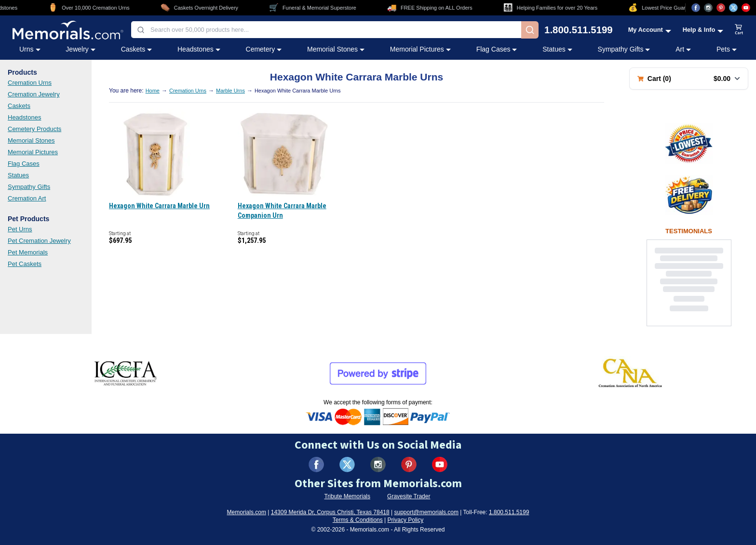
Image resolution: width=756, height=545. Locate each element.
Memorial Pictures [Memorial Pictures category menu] (420, 49)
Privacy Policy (406, 520)
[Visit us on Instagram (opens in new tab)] (708, 8)
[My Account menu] (650, 30)
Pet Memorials (28, 252)
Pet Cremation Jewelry (39, 241)
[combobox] (326, 30)
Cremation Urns (30, 83)
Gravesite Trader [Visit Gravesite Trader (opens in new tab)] (409, 496)
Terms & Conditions (358, 520)
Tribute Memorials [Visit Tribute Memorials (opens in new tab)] (347, 496)
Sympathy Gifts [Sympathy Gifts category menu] (624, 49)
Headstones (24, 117)
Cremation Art (27, 198)
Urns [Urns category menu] (30, 49)
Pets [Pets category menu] (727, 49)
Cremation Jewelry (34, 94)
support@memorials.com (426, 512)
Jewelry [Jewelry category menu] (80, 49)
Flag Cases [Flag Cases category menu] (497, 49)
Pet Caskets (25, 264)
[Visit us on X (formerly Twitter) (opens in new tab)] (347, 465)
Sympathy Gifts (29, 187)
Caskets (19, 106)
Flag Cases (24, 164)
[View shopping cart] (739, 30)
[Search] (530, 30)
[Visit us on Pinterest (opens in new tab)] (721, 8)
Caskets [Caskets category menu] (137, 49)
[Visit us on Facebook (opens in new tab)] (696, 8)
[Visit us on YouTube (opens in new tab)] (746, 8)
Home (153, 91)
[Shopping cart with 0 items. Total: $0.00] (689, 79)
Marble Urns (230, 91)
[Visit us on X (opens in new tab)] (733, 8)
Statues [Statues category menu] (557, 49)
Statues (18, 175)
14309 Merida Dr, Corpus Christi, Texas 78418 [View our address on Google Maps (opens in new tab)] (330, 512)
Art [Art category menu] (683, 49)
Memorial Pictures (33, 152)
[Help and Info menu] (703, 30)
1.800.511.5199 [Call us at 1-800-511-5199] (579, 30)
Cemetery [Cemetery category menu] (264, 49)
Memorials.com (247, 512)
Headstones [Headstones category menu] (199, 49)
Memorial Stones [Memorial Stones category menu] (336, 49)
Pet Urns (20, 229)
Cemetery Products (34, 129)
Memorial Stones (31, 140)
